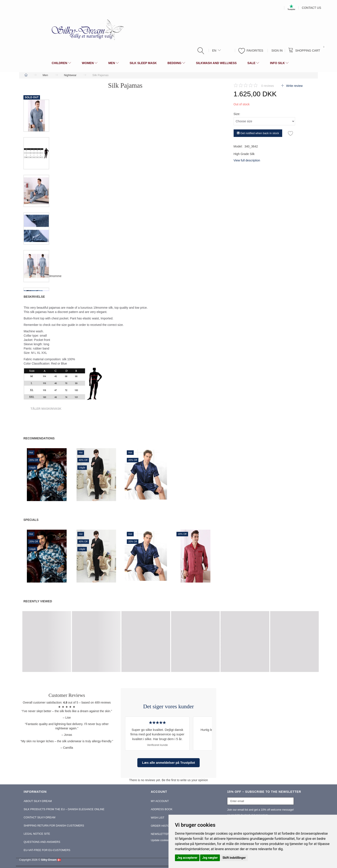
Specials (31, 520)
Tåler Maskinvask (46, 409)
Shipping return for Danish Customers (54, 826)
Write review (294, 86)
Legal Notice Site (37, 834)
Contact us (311, 8)
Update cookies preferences (168, 840)
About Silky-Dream (38, 801)
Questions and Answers (42, 842)
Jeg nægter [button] (210, 858)
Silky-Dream (49, 860)
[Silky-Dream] (86, 29)
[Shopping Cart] (305, 50)
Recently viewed (38, 601)
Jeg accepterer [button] (187, 858)
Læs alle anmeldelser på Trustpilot (168, 763)
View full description (247, 160)
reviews (267, 86)
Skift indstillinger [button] (234, 858)
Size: (237, 114)
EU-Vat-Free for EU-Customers (47, 850)
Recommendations (39, 438)
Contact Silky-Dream (39, 817)
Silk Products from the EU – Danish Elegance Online (64, 809)
